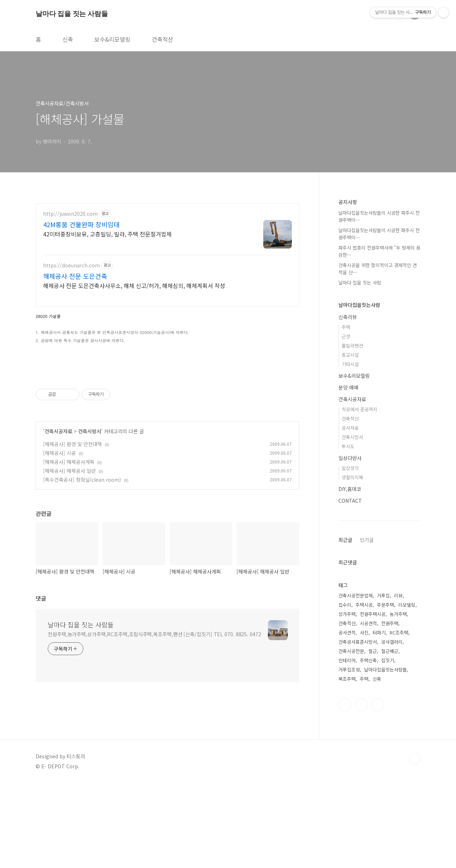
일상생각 (350, 468)
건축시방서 (90, 531)
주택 (346, 327)
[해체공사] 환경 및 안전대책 (72, 544)
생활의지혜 (352, 477)
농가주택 (398, 614)
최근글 (345, 540)
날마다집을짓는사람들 (385, 670)
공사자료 (350, 428)
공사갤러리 (392, 642)
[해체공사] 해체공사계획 (69, 561)
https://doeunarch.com (71, 265)
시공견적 (368, 623)
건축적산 (162, 39)
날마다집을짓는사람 (359, 305)
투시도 (348, 446)
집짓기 (388, 660)
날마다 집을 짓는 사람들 (72, 14)
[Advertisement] (167, 420)
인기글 (367, 540)
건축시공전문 (351, 651)
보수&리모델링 (112, 39)
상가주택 (347, 614)
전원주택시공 (373, 614)
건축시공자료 (58, 531)
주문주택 (385, 605)
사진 (364, 632)
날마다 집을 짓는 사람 (360, 283)
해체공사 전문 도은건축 (75, 276)
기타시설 (350, 364)
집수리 (345, 605)
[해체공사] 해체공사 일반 (69, 570)
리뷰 (398, 595)
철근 (373, 651)
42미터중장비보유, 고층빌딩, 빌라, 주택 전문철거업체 (107, 234)
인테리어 (347, 660)
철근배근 (390, 651)
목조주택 (347, 679)
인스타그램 (345, 705)
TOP (415, 844)
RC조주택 (399, 632)
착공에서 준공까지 (359, 409)
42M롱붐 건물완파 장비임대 (81, 224)
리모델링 (407, 605)
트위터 (361, 705)
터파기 (379, 632)
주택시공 (364, 605)
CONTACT (350, 501)
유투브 (378, 705)
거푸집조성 (349, 670)
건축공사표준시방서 (358, 642)
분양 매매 (348, 387)
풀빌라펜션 (352, 346)
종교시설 (350, 355)
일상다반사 (350, 458)
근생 (346, 336)
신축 (68, 39)
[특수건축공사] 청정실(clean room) (82, 579)
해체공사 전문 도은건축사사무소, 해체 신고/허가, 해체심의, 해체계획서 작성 (134, 285)
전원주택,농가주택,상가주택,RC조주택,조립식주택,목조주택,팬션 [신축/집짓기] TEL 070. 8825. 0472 (154, 734)
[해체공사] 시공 (59, 553)
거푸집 (383, 595)
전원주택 (390, 623)
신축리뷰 (348, 317)
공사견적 (347, 632)
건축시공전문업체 (356, 595)
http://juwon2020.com (70, 214)
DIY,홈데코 (350, 489)
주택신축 (368, 660)
